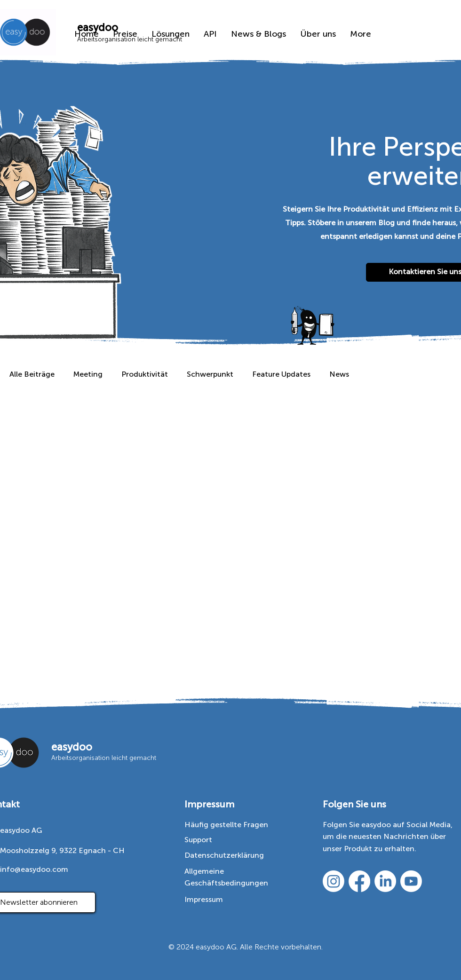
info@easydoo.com (34, 869)
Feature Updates (281, 374)
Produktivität (145, 374)
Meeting (88, 374)
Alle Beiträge (32, 374)
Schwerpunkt (210, 374)
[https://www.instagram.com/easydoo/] (334, 881)
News (339, 374)
